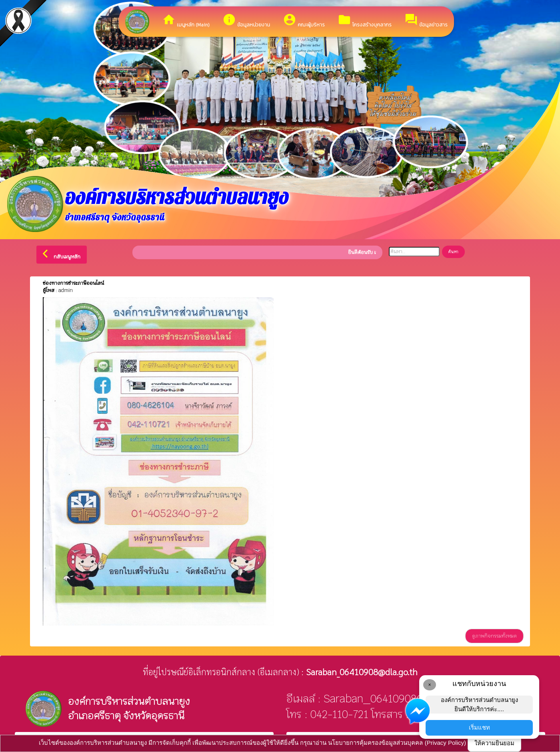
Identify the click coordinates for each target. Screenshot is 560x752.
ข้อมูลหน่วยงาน (246, 21)
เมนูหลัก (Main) (186, 21)
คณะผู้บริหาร (304, 21)
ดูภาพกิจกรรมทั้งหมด (494, 636)
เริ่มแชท (479, 727)
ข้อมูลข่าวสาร (426, 21)
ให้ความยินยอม (494, 743)
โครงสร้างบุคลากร (365, 21)
